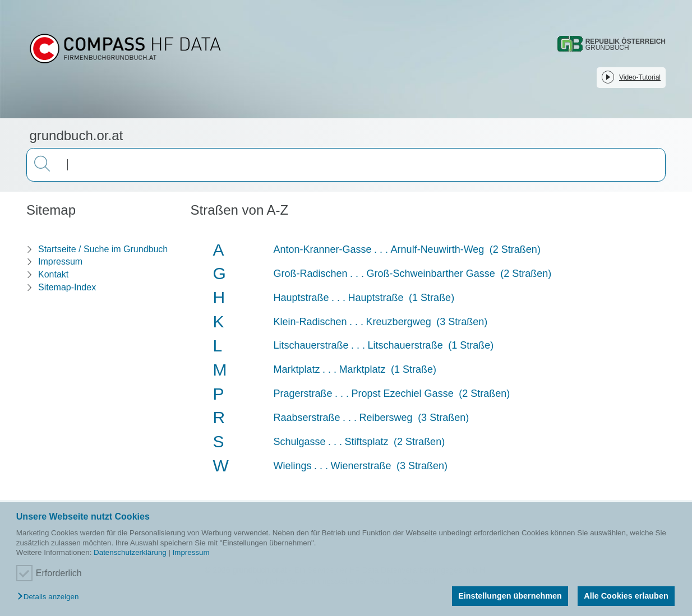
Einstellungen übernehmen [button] (510, 596)
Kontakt (53, 274)
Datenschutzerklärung (130, 552)
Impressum (191, 552)
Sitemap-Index (67, 287)
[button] (51, 597)
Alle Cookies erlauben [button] (626, 596)
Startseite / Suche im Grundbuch (103, 249)
